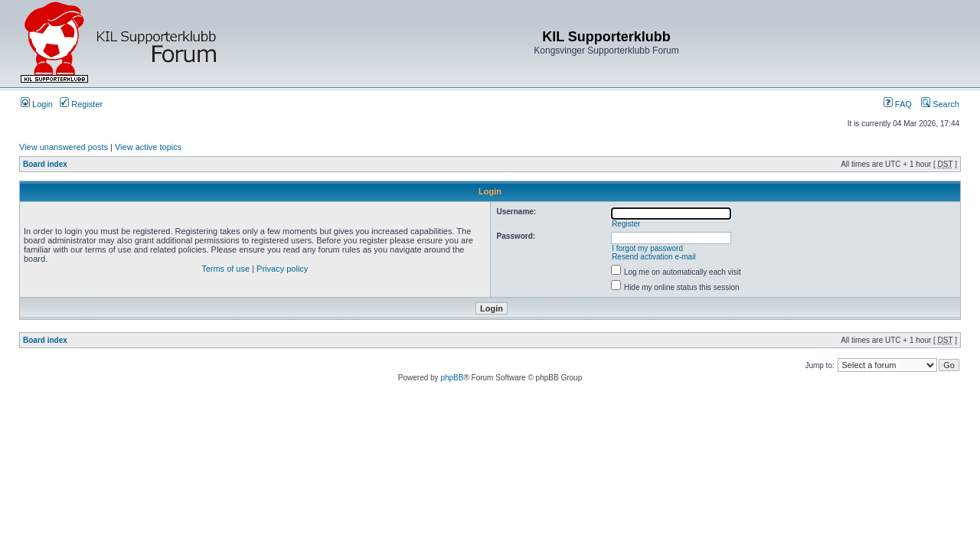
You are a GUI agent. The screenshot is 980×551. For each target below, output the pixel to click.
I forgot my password (647, 248)
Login (37, 104)
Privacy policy (282, 269)
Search (940, 104)
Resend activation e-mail (654, 257)
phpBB (452, 378)
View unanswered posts (64, 147)
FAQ (898, 104)
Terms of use (225, 269)
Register (81, 104)
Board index (45, 164)
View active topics (148, 147)
